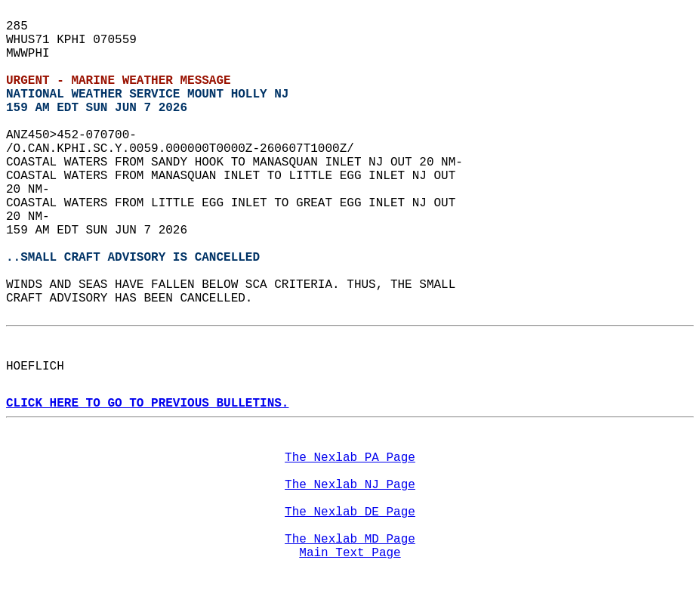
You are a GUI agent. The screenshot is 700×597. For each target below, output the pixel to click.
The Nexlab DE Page (350, 512)
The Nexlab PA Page (350, 458)
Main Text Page (350, 553)
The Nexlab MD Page (350, 540)
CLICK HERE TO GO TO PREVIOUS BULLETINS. (147, 404)
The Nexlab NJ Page (350, 485)
